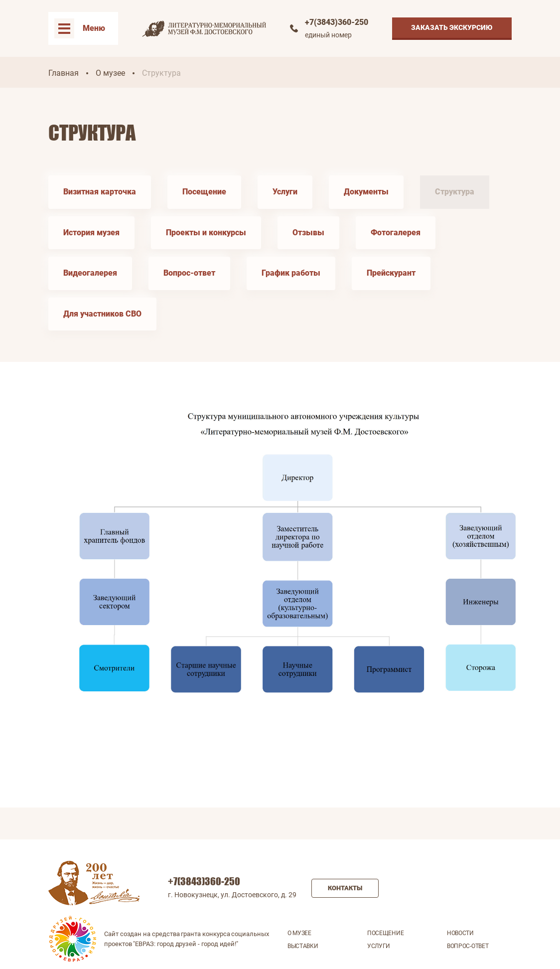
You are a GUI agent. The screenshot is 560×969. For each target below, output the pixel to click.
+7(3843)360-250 (337, 22)
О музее (110, 73)
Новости (460, 933)
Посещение (204, 192)
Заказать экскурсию (452, 27)
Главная (64, 73)
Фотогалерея (396, 233)
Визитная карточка (100, 192)
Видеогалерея (90, 273)
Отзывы (308, 233)
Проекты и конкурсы (206, 233)
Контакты (345, 888)
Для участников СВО (102, 314)
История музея (91, 233)
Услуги (285, 192)
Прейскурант (391, 273)
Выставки (303, 946)
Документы (366, 192)
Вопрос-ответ (189, 273)
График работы (291, 273)
